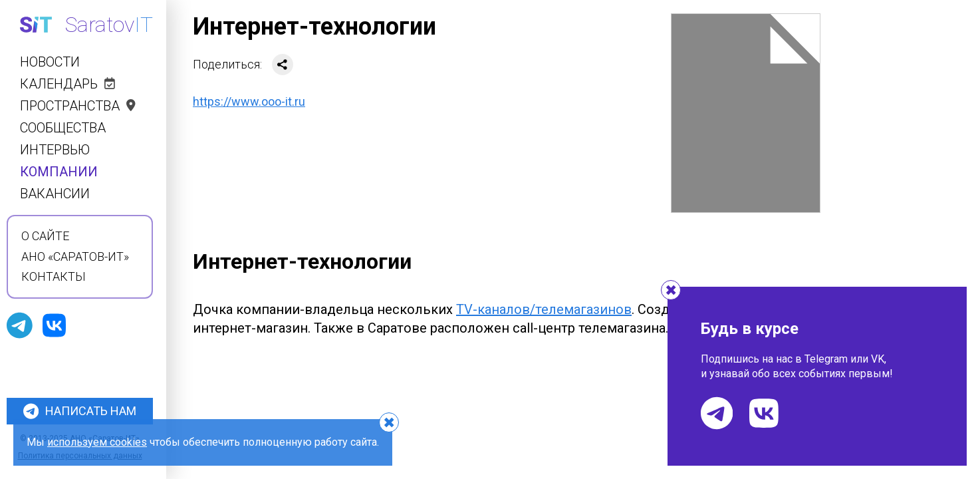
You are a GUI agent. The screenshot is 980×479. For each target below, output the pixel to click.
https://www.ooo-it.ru (249, 101)
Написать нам (80, 411)
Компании (59, 172)
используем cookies (97, 442)
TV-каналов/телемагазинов (544, 309)
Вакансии (55, 194)
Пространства (78, 106)
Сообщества (63, 128)
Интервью (55, 150)
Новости (50, 62)
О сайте (45, 236)
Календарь (67, 84)
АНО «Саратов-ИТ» (75, 257)
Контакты (54, 277)
